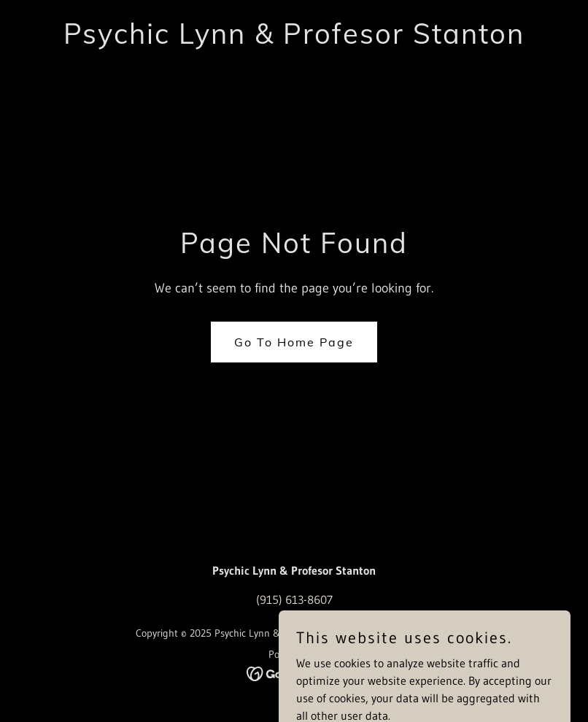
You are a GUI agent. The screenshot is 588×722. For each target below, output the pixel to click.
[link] (294, 39)
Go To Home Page (294, 342)
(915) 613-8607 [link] (294, 599)
